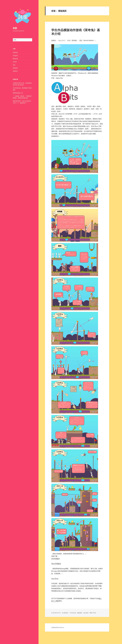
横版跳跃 (80, 613)
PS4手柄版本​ (56, 559)
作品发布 (15, 56)
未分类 (15, 62)
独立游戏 (86, 613)
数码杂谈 (15, 59)
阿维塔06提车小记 (18, 93)
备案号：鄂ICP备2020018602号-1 (11, 638)
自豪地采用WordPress (58, 627)
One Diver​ (55, 579)
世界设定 (15, 52)
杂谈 (14, 65)
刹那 (15, 28)
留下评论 (94, 613)
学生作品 (73, 613)
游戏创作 (15, 68)
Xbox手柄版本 (56, 564)
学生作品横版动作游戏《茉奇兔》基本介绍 (76, 32)
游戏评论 (15, 71)
